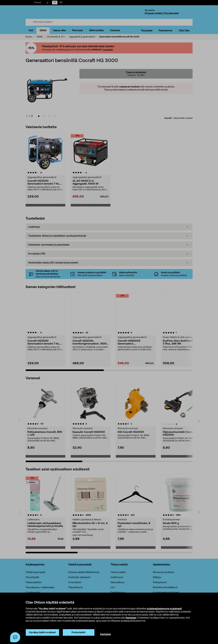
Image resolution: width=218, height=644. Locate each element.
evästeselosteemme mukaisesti (164, 609)
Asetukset (131, 618)
